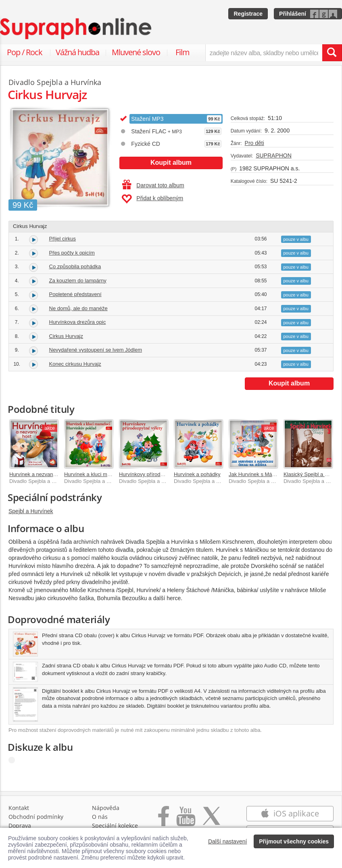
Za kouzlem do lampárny (78, 281)
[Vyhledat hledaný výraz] (332, 53)
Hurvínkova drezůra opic (78, 322)
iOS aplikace (290, 813)
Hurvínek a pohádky (197, 474)
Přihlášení (293, 14)
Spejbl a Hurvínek (31, 511)
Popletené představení (75, 294)
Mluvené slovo (136, 52)
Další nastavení (228, 841)
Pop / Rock (25, 52)
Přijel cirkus (63, 239)
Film (182, 52)
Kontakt (19, 808)
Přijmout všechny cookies (294, 841)
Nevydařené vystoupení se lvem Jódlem (96, 350)
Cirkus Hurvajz (66, 336)
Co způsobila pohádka (75, 266)
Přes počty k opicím (72, 253)
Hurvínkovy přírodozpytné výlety (156, 474)
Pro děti (254, 143)
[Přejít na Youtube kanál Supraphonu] (186, 820)
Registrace (248, 14)
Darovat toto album (153, 185)
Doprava (20, 826)
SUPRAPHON (274, 155)
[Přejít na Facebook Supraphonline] (164, 820)
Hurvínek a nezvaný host (38, 474)
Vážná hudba (77, 52)
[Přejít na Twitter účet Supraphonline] (211, 820)
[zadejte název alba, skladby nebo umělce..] (264, 53)
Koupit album (171, 163)
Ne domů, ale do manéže (78, 308)
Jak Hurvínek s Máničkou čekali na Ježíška (279, 474)
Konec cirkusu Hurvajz (75, 364)
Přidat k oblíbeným (152, 199)
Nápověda (106, 808)
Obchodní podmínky (36, 817)
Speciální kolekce (115, 826)
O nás (100, 817)
